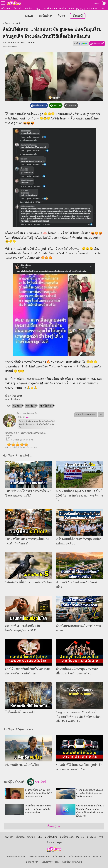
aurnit (15, 47)
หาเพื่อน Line (50, 9)
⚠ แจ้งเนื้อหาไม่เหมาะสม (86, 415)
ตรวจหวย (92, 9)
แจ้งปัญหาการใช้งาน (50, 862)
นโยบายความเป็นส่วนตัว (39, 857)
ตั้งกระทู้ (78, 16)
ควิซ (102, 9)
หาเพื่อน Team (66, 9)
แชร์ (81, 44)
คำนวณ (50, 843)
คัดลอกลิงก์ (97, 44)
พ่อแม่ (17, 406)
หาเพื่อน (29, 9)
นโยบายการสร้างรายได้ (80, 857)
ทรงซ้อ (30, 406)
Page (59, 843)
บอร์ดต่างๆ (45, 16)
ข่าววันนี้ (17, 24)
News (29, 16)
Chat (38, 9)
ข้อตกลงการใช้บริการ (16, 857)
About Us (97, 857)
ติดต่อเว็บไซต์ (32, 862)
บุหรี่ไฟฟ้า (45, 406)
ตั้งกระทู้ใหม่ (54, 826)
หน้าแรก (5, 9)
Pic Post (80, 9)
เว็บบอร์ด (17, 9)
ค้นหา (61, 16)
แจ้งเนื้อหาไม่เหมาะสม (72, 862)
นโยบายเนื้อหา (60, 857)
